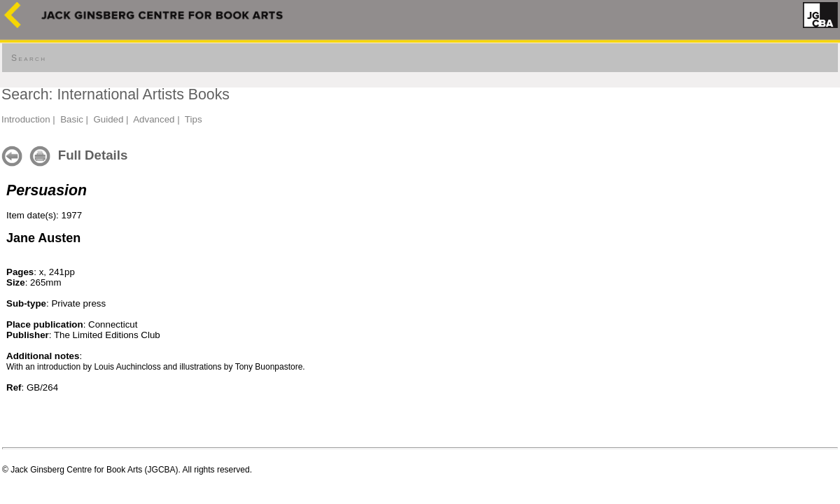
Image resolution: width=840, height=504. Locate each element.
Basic (72, 119)
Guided (108, 119)
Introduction (26, 119)
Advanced (154, 119)
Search (29, 58)
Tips (194, 119)
